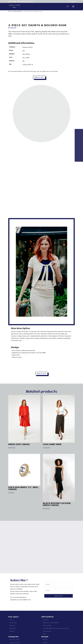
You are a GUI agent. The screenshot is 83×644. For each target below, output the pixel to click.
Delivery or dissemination (51, 623)
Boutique (12, 625)
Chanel (45, 643)
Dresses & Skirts (18, 11)
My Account (13, 623)
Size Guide (54, 71)
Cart (11, 620)
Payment (46, 620)
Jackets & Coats (15, 643)
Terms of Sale (47, 625)
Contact (12, 631)
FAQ (44, 634)
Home (10, 11)
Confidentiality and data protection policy (56, 628)
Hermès (45, 640)
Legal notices (47, 631)
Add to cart (39, 77)
